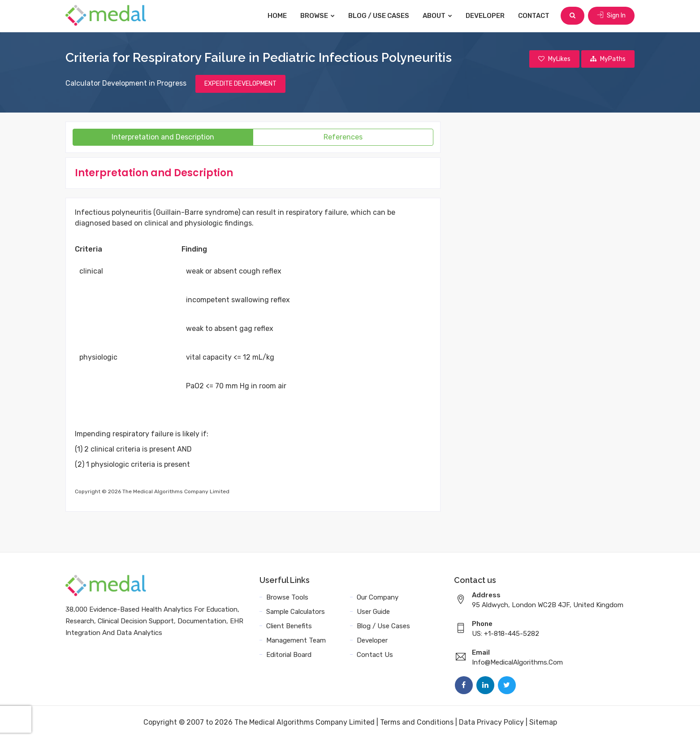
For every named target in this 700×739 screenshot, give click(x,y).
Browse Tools (287, 597)
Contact (534, 16)
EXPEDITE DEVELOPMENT (240, 84)
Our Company (378, 597)
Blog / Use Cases (379, 16)
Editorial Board (289, 655)
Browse (318, 16)
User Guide (373, 612)
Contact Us (375, 655)
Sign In (611, 15)
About (437, 16)
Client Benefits (289, 626)
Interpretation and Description (163, 137)
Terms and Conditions (417, 722)
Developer (485, 16)
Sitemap (543, 722)
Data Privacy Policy (491, 722)
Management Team (296, 640)
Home (277, 16)
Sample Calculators (296, 612)
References (343, 137)
